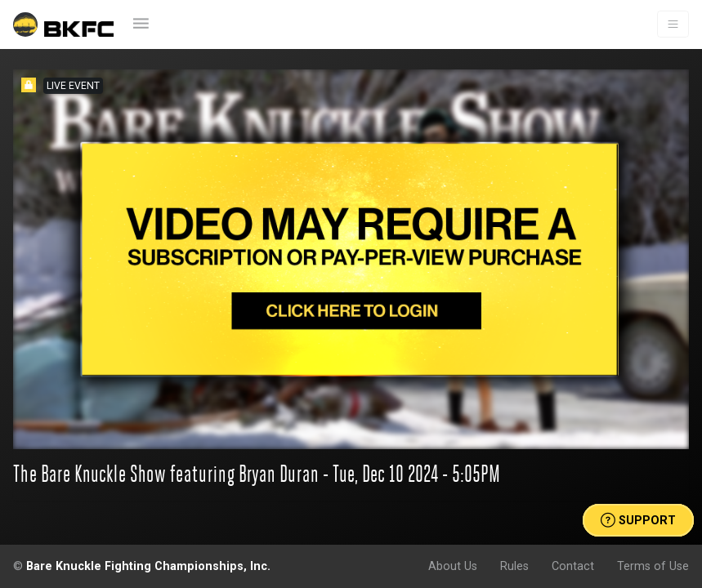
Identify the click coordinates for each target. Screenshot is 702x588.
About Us (453, 566)
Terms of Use (653, 566)
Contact (573, 566)
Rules (514, 566)
